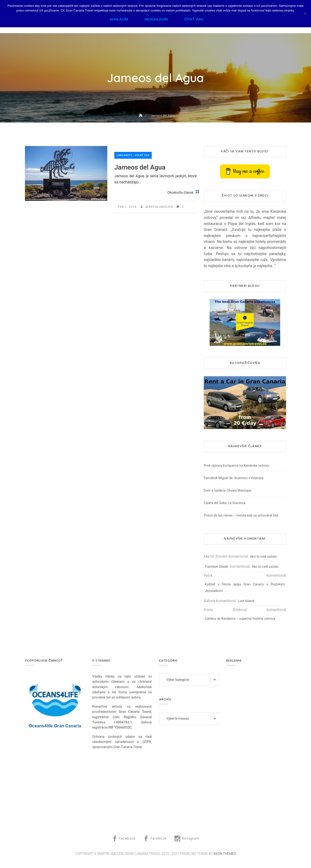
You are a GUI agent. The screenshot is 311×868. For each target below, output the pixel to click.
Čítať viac (194, 19)
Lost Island (246, 601)
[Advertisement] (257, 744)
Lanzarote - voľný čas (133, 155)
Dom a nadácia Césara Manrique (227, 490)
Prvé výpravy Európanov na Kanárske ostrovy (236, 466)
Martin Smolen (159, 207)
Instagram (191, 839)
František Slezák (216, 567)
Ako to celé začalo (263, 556)
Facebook (127, 839)
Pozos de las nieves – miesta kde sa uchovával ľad (241, 515)
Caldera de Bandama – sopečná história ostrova (240, 619)
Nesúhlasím (156, 19)
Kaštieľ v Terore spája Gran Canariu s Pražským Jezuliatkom (245, 588)
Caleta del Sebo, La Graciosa (225, 503)
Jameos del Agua (140, 167)
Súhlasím (119, 19)
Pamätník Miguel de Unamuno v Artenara (234, 478)
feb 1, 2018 (127, 207)
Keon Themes (225, 854)
